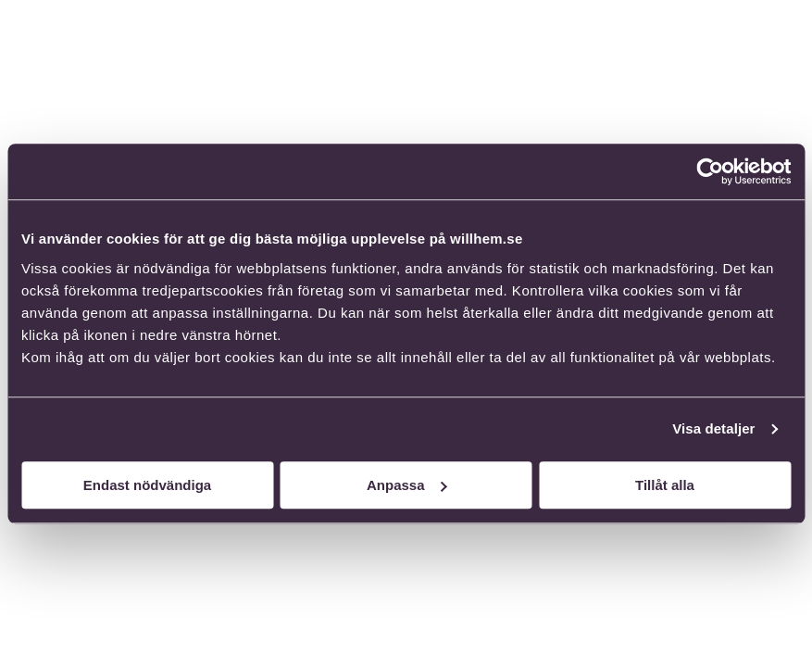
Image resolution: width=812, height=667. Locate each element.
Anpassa (407, 485)
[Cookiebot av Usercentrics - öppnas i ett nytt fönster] (710, 171)
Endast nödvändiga (147, 485)
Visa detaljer (713, 428)
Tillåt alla (665, 485)
